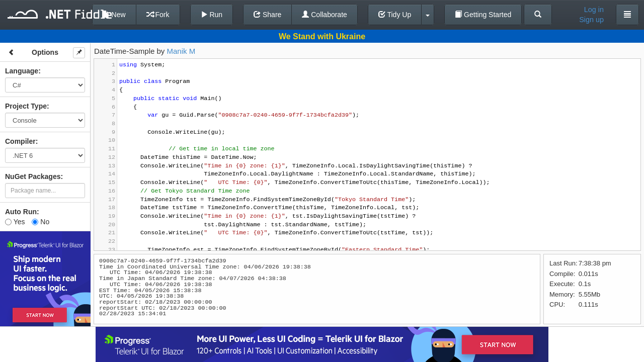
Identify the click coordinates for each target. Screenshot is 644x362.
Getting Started (483, 15)
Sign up (591, 20)
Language (22, 71)
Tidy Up (395, 15)
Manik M (181, 51)
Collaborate (325, 15)
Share (267, 15)
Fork (158, 15)
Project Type (26, 106)
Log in (594, 10)
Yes (15, 222)
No (41, 222)
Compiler (20, 141)
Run (212, 15)
